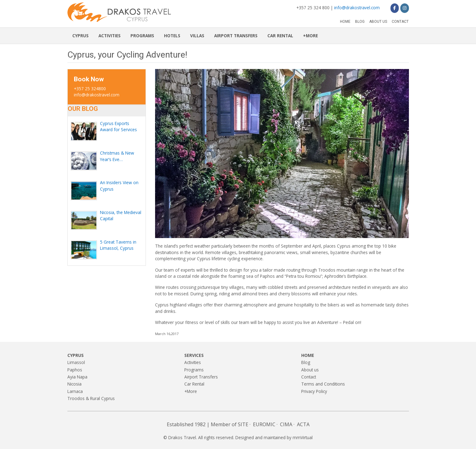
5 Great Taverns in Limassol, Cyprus (118, 245)
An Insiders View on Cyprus (119, 186)
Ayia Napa (77, 377)
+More (310, 36)
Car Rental (280, 36)
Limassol (76, 362)
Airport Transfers (236, 36)
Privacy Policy (314, 391)
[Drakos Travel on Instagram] (404, 8)
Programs (142, 36)
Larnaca (75, 391)
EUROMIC (264, 424)
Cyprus (80, 36)
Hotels (172, 36)
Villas (197, 36)
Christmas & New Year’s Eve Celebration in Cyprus (121, 156)
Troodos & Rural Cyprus (91, 398)
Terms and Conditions (323, 384)
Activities (110, 36)
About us (378, 22)
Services (194, 355)
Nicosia (74, 384)
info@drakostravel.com (357, 8)
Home (345, 22)
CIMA (286, 424)
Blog (360, 22)
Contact (400, 22)
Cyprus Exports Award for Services (118, 126)
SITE (243, 424)
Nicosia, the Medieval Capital (121, 215)
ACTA (303, 424)
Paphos (75, 370)
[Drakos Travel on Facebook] (395, 8)
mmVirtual (303, 437)
